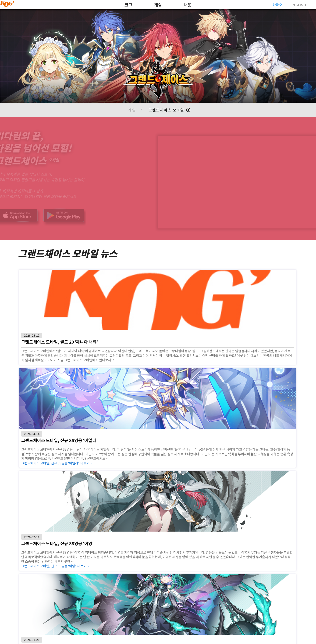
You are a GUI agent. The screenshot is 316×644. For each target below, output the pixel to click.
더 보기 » (150, 364)
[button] (169, 110)
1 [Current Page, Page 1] (148, 587)
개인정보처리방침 (280, 633)
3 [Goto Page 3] (168, 587)
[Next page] (179, 587)
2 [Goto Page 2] (158, 587)
